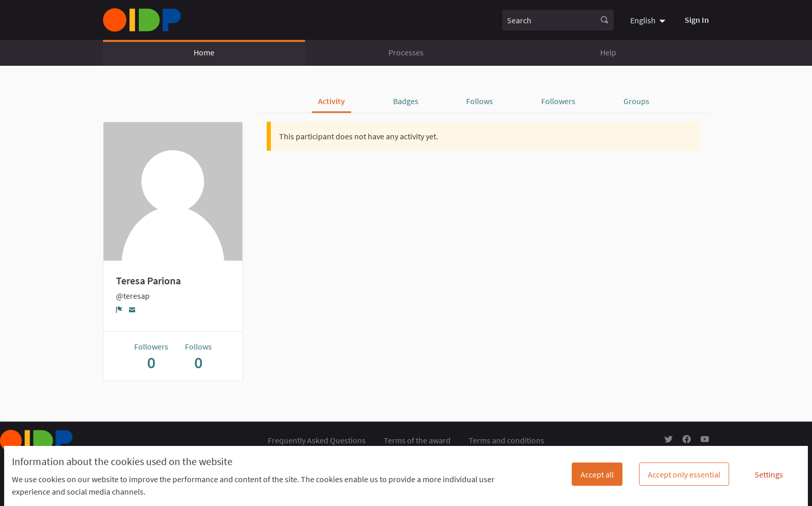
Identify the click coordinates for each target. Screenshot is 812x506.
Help (608, 52)
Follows (480, 101)
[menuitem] (649, 20)
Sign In (697, 20)
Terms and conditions (506, 440)
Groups (636, 101)
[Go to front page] (142, 20)
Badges (406, 101)
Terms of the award (417, 440)
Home (204, 52)
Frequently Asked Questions (317, 440)
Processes (406, 52)
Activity (331, 101)
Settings (769, 474)
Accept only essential (684, 474)
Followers (558, 101)
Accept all (597, 474)
